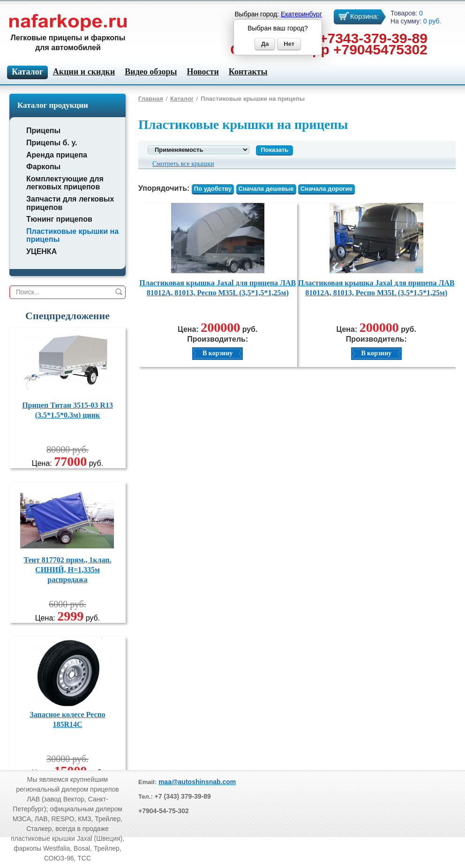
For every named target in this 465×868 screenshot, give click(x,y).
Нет (289, 44)
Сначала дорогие (326, 189)
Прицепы (43, 131)
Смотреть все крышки (183, 164)
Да (265, 44)
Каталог (182, 99)
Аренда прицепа (57, 155)
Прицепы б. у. (52, 143)
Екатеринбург (301, 14)
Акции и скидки (84, 72)
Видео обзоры (151, 72)
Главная (151, 99)
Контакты (248, 72)
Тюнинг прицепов (59, 219)
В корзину (217, 353)
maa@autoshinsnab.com (197, 782)
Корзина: (364, 16)
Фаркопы (43, 167)
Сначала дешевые (266, 189)
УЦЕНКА (41, 251)
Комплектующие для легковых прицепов (65, 183)
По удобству (213, 189)
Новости (202, 72)
